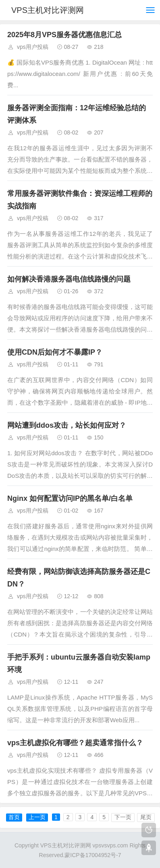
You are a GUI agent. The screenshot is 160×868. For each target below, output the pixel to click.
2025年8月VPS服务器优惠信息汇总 (64, 35)
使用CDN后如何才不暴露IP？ (55, 352)
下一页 (123, 817)
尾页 (146, 817)
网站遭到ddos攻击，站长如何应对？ (67, 425)
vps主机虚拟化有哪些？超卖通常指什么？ (75, 743)
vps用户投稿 (33, 47)
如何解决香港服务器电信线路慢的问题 (69, 279)
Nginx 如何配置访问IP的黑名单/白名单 (70, 498)
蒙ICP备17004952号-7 (93, 855)
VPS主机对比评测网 (48, 10)
